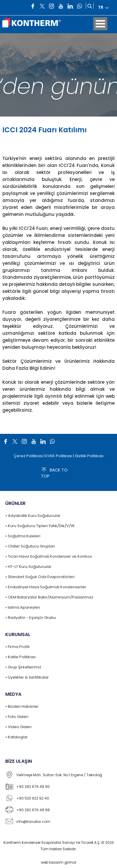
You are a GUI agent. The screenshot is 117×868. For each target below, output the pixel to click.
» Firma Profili (17, 647)
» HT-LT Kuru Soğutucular (28, 567)
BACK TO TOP (54, 473)
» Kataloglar (17, 737)
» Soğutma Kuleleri (23, 536)
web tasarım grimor (59, 862)
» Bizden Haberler (22, 706)
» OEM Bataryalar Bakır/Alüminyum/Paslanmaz (49, 597)
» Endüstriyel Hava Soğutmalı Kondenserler (46, 587)
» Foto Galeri (17, 717)
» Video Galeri (18, 727)
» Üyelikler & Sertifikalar (27, 677)
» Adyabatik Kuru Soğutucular (33, 516)
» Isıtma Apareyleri (23, 607)
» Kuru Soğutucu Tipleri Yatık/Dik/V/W (40, 526)
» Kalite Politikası (20, 657)
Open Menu (100, 24)
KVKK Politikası (59, 456)
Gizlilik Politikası (89, 456)
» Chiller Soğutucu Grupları (30, 546)
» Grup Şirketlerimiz (23, 667)
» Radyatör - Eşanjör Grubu (31, 618)
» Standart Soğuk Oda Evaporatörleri (40, 577)
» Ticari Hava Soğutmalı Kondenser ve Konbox (49, 556)
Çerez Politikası (28, 456)
